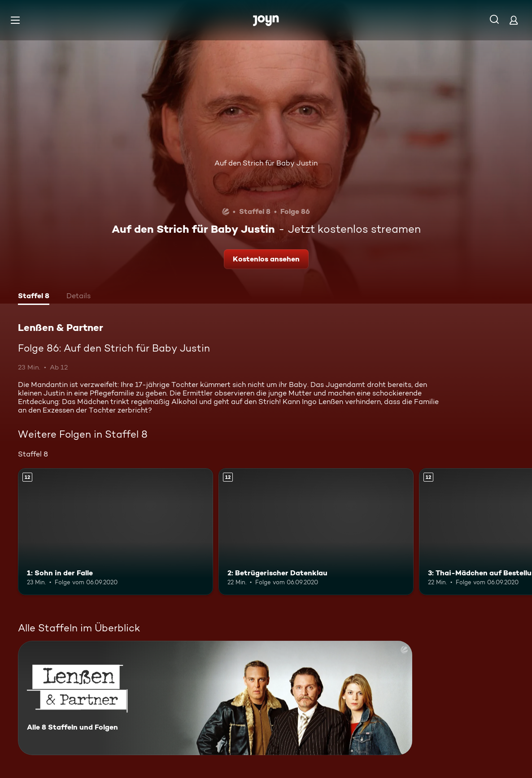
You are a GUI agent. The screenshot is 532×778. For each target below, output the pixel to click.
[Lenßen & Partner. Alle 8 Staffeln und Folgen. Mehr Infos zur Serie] (215, 698)
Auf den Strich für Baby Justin (266, 163)
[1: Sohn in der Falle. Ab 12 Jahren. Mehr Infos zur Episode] (116, 532)
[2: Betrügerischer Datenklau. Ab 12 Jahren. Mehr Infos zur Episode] (316, 532)
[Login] (514, 20)
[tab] (34, 297)
